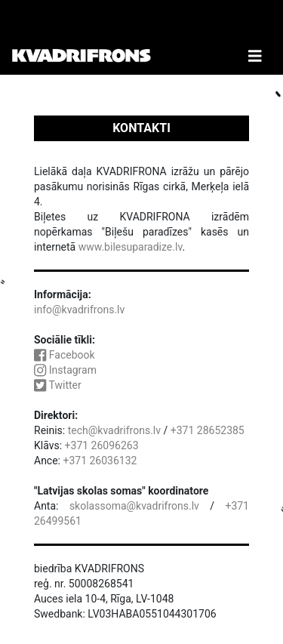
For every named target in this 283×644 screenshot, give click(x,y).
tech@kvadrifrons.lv (114, 430)
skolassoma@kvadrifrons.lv (134, 506)
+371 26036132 (100, 461)
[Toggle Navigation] (255, 37)
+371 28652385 (208, 430)
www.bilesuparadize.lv (131, 247)
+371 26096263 (102, 445)
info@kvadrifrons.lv (79, 310)
